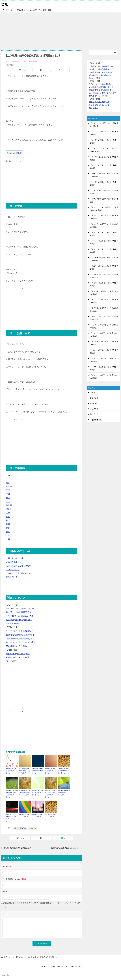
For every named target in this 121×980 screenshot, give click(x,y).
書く (26, 608)
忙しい (13, 631)
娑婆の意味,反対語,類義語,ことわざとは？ (11, 771)
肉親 (31, 616)
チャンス (27, 642)
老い (15, 608)
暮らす (13, 612)
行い (33, 631)
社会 (8, 483)
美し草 (93, 414)
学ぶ (8, 624)
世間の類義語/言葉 (20, 827)
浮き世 (9, 509)
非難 (12, 646)
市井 (8, 517)
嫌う (12, 657)
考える (31, 608)
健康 (23, 612)
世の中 (9, 475)
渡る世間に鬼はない (15, 577)
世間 (12, 616)
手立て (34, 642)
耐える (29, 639)
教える (20, 608)
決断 (19, 635)
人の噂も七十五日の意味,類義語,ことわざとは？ (38, 792)
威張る (28, 631)
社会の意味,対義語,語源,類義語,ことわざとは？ (64, 771)
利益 (25, 646)
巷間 (8, 524)
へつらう (19, 646)
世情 (8, 535)
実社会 (9, 487)
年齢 (12, 620)
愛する (9, 654)
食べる (18, 616)
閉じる (19, 153)
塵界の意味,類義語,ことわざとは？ (50, 816)
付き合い (25, 616)
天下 (8, 490)
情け (8, 661)
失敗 (28, 635)
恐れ (28, 654)
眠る (8, 620)
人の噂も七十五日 (14, 562)
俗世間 (9, 505)
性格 (8, 616)
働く (26, 620)
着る (8, 612)
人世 (8, 513)
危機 (10, 635)
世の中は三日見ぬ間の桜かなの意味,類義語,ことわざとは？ (12, 793)
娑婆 (8, 528)
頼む (14, 642)
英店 (5, 4)
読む (12, 624)
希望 (8, 657)
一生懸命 (21, 631)
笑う (15, 661)
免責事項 (44, 966)
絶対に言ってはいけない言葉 (41, 10)
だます (20, 642)
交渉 (24, 635)
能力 (17, 620)
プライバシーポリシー (59, 966)
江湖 (8, 494)
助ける (9, 642)
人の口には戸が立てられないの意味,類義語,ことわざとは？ (51, 793)
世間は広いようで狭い (16, 558)
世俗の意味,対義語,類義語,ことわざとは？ (50, 771)
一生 (8, 608)
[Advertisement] (60, 30)
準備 (8, 639)
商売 (12, 639)
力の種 (93, 393)
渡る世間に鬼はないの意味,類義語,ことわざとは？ (25, 792)
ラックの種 (94, 409)
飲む (21, 620)
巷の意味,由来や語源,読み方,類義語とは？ (37, 771)
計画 (15, 635)
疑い (19, 654)
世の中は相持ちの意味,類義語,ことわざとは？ (64, 792)
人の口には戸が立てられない (18, 566)
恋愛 (17, 624)
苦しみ (18, 657)
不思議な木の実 (96, 420)
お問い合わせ (76, 966)
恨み (23, 654)
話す (30, 620)
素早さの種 (94, 398)
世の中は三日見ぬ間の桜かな (18, 573)
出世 (33, 635)
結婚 (19, 612)
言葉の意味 (21, 10)
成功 (21, 639)
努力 (8, 646)
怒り (14, 654)
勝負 (17, 639)
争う (8, 631)
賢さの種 (10, 65)
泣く (29, 657)
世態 (8, 539)
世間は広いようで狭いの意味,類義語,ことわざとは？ (12, 817)
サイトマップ (7, 10)
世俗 (8, 502)
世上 (8, 498)
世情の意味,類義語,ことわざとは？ (37, 816)
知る (30, 612)
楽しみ (24, 657)
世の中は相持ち (13, 570)
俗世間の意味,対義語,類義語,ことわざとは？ (24, 771)
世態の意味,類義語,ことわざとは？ (24, 816)
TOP (7, 956)
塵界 (8, 532)
